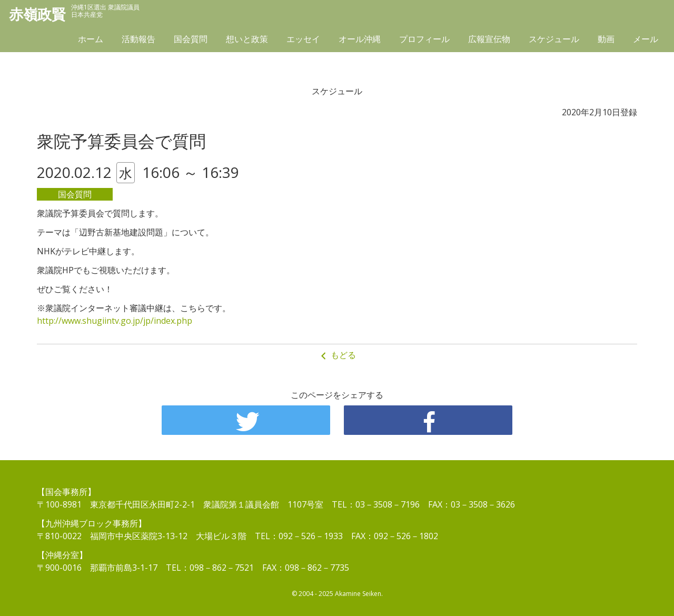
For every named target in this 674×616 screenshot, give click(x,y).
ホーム (91, 41)
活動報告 (138, 41)
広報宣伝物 (489, 41)
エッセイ (303, 41)
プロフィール (424, 41)
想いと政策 (247, 41)
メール (646, 41)
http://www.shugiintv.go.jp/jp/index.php (115, 321)
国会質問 (191, 41)
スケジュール (554, 41)
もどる (337, 355)
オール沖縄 (360, 41)
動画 (606, 41)
